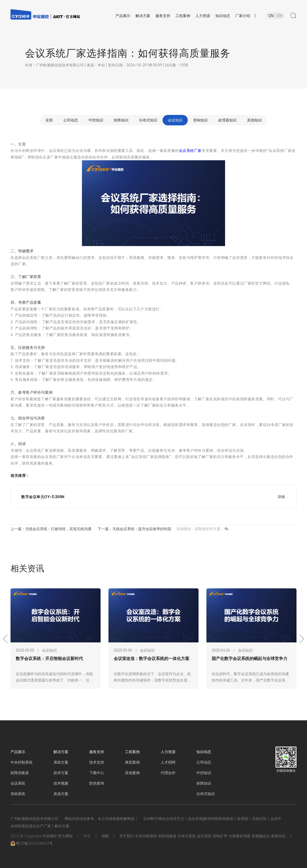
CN (271, 16)
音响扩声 (220, 836)
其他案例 (132, 773)
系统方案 (61, 762)
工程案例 (132, 752)
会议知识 (175, 120)
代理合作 (168, 773)
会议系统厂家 (190, 151)
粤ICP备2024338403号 (32, 843)
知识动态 (204, 752)
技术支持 (97, 762)
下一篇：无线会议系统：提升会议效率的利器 (134, 529)
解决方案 (61, 752)
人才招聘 (168, 762)
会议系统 (18, 783)
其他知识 (254, 120)
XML (87, 836)
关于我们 (127, 836)
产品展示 (18, 752)
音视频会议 (261, 836)
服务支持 (97, 752)
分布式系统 (187, 836)
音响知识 (200, 120)
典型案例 (132, 762)
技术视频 (61, 783)
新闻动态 (278, 836)
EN (280, 16)
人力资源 (168, 752)
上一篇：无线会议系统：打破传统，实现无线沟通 (51, 529)
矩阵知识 (121, 120)
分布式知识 (148, 120)
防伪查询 (97, 783)
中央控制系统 (22, 762)
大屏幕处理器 (240, 836)
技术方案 (61, 773)
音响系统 (18, 794)
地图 (105, 836)
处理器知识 (227, 120)
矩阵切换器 (20, 773)
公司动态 (71, 120)
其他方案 (61, 794)
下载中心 (97, 773)
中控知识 (96, 120)
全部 (49, 120)
